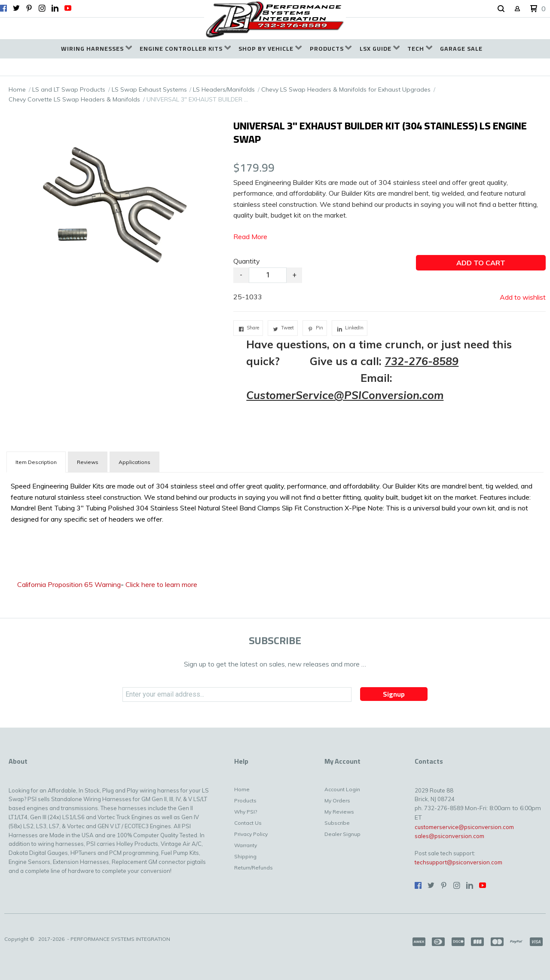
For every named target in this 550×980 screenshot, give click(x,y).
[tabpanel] (275, 501)
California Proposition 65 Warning (69, 584)
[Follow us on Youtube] (68, 8)
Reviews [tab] (88, 462)
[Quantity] (268, 275)
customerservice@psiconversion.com (464, 827)
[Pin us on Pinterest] (29, 8)
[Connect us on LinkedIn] (55, 8)
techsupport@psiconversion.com (458, 862)
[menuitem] (96, 49)
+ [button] (295, 275)
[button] (501, 9)
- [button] (241, 275)
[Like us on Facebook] (3, 8)
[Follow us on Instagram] (42, 8)
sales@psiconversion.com (449, 836)
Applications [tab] (134, 462)
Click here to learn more (161, 584)
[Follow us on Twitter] (16, 8)
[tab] (36, 462)
